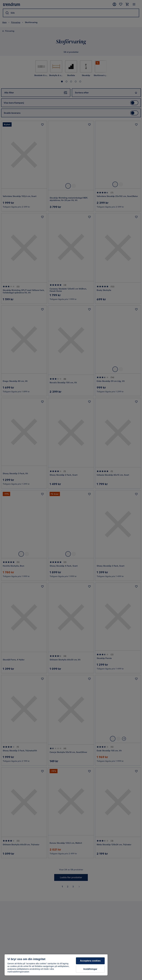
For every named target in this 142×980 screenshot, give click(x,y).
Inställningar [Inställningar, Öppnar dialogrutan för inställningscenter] (90, 969)
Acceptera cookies (90, 961)
